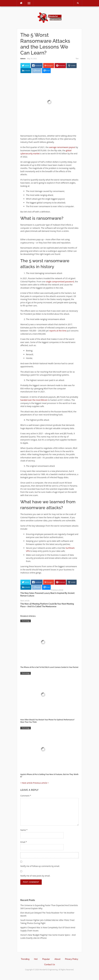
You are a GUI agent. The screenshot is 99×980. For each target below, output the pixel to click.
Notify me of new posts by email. (35, 876)
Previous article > (41, 783)
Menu (28, 3)
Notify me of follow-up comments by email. (40, 866)
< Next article (26, 783)
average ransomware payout (62, 147)
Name (24, 830)
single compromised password (60, 282)
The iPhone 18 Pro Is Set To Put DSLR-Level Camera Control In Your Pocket (49, 667)
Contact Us (50, 965)
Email (24, 842)
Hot (36, 959)
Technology (26, 621)
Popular (46, 959)
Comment (26, 796)
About (57, 959)
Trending (25, 959)
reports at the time (58, 331)
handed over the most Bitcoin (34, 400)
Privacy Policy (72, 959)
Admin (23, 59)
